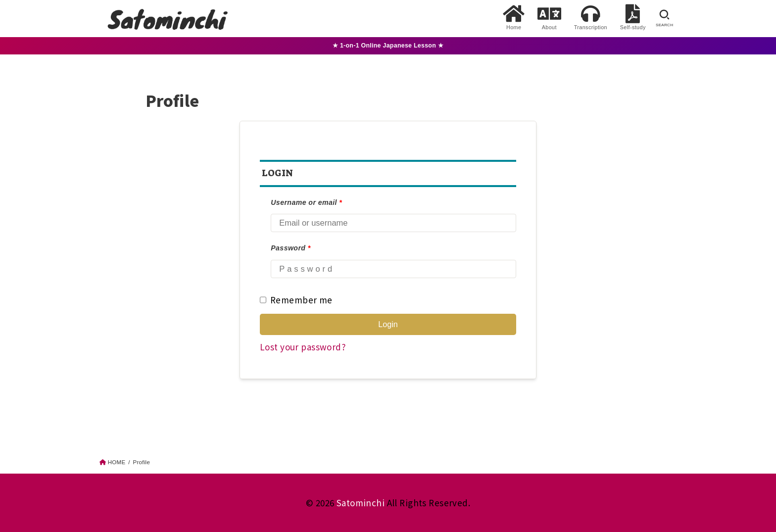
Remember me (296, 300)
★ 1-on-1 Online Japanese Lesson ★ (388, 46)
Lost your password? (303, 347)
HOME (117, 462)
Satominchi (361, 503)
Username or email (306, 202)
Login (388, 324)
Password (291, 248)
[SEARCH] (664, 18)
